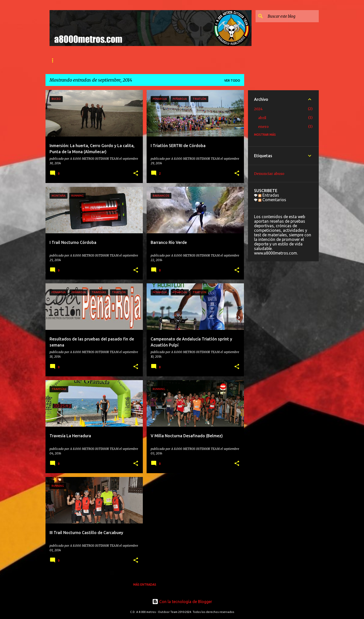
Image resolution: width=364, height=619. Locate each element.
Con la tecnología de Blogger (182, 602)
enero (263, 127)
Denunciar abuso (269, 174)
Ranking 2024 (176, 60)
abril (262, 118)
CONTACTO (145, 60)
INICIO (54, 60)
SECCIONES (116, 60)
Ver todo (232, 81)
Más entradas (145, 584)
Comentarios (272, 200)
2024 (258, 109)
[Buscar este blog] (292, 16)
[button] (136, 174)
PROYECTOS (208, 60)
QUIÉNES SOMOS (84, 60)
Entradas (269, 195)
